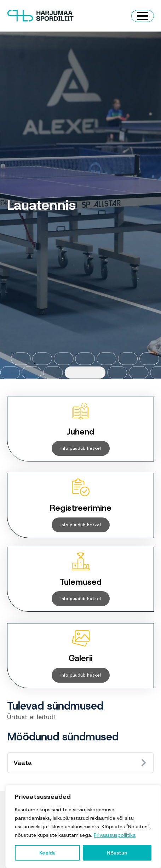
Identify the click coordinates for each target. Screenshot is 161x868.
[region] (83, 827)
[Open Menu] (143, 16)
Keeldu (47, 853)
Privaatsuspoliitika (115, 835)
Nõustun (117, 853)
